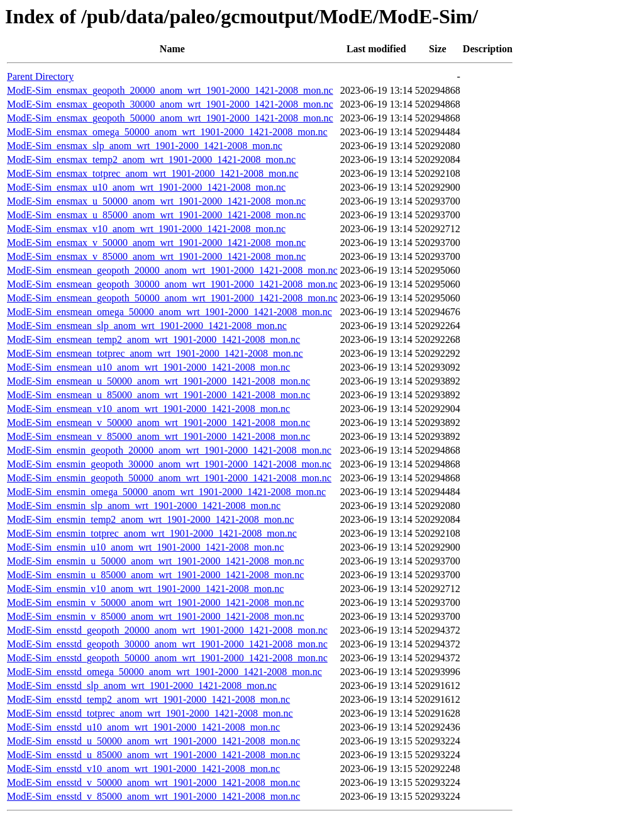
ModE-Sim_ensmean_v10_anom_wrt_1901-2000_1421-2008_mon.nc (148, 409)
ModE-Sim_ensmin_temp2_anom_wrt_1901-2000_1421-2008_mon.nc (150, 519)
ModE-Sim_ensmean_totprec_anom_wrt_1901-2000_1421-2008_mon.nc (155, 353)
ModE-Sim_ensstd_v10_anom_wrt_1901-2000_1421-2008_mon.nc (143, 769)
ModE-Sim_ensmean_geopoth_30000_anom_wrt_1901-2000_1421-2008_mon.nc (172, 284)
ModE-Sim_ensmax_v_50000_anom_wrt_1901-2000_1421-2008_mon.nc (156, 243)
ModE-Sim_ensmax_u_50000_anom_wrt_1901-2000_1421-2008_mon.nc (156, 201)
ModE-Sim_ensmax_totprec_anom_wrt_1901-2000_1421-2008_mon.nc (153, 173)
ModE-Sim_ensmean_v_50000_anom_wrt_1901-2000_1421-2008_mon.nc (158, 423)
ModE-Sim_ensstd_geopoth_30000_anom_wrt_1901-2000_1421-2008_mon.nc (167, 644)
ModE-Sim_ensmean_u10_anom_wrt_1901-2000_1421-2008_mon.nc (148, 367)
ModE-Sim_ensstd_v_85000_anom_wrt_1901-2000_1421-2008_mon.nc (153, 796)
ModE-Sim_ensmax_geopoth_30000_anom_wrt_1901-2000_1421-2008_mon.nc (170, 104)
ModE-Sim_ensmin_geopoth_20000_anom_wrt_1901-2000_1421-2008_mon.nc (169, 450)
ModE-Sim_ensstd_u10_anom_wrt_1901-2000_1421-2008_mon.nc (143, 727)
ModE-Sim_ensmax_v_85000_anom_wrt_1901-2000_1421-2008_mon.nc (156, 256)
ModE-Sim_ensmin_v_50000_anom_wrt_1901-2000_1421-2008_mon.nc (155, 602)
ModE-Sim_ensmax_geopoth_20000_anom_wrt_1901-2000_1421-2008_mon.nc (170, 90)
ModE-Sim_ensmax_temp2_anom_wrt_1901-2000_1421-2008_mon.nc (151, 160)
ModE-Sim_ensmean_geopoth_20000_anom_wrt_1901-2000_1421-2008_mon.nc (172, 270)
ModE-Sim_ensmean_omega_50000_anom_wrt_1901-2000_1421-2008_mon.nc (169, 312)
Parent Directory (40, 76)
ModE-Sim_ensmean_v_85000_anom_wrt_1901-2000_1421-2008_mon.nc (158, 436)
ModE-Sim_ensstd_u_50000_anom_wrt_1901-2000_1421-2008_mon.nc (153, 741)
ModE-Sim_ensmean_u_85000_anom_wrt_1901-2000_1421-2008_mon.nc (158, 395)
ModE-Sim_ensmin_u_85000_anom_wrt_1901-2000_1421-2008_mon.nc (155, 575)
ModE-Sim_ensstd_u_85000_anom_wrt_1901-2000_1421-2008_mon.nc (153, 755)
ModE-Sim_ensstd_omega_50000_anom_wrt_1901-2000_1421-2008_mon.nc (164, 672)
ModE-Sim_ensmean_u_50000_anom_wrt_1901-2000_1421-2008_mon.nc (158, 381)
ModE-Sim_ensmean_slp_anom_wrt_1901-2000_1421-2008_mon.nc (147, 326)
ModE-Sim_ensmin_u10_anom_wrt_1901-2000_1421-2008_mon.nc (145, 547)
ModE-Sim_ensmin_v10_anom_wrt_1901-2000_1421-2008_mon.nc (145, 589)
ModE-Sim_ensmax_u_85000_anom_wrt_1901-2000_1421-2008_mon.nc (156, 215)
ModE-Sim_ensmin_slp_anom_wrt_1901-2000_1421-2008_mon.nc (144, 506)
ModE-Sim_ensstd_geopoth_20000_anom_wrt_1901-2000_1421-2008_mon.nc (167, 630)
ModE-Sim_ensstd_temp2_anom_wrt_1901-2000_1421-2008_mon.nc (148, 699)
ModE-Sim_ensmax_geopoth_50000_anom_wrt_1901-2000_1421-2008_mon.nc (170, 118)
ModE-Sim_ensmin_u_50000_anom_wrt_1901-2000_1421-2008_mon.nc (155, 561)
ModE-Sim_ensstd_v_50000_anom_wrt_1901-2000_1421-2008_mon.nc (153, 782)
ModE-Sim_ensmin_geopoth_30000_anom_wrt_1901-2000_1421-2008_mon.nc (169, 464)
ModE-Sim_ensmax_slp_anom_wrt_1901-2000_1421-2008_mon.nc (145, 146)
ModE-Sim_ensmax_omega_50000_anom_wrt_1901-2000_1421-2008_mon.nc (167, 132)
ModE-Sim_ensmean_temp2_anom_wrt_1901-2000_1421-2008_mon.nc (153, 339)
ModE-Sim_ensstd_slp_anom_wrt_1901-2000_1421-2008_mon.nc (142, 686)
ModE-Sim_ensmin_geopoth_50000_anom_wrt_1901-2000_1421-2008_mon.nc (169, 478)
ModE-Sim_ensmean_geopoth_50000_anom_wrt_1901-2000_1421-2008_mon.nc (172, 298)
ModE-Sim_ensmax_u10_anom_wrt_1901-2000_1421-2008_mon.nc (146, 187)
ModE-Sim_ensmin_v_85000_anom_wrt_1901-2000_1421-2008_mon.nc (155, 616)
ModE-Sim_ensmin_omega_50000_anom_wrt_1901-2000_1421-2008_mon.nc (166, 492)
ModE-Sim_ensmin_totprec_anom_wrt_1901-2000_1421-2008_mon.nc (152, 533)
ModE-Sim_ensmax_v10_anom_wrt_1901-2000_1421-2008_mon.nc (146, 229)
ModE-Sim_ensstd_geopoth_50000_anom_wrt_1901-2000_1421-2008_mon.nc (167, 658)
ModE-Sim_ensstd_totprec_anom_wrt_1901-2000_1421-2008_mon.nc (150, 713)
